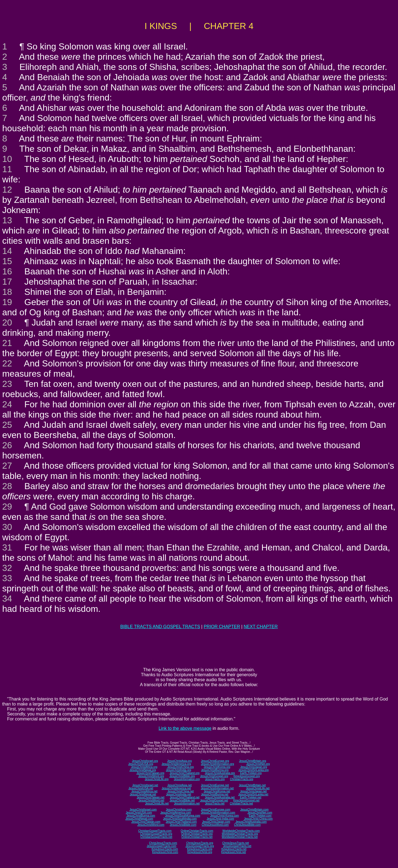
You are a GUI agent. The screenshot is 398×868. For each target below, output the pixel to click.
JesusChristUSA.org (141, 764)
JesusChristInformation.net (217, 788)
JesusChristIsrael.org (145, 761)
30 (7, 527)
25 (7, 425)
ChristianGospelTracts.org (156, 834)
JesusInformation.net (187, 803)
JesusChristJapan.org (254, 767)
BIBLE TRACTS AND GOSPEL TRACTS (160, 627)
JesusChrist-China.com (258, 819)
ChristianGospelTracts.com (155, 831)
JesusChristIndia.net (179, 794)
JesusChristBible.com (183, 825)
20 (7, 322)
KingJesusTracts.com (165, 849)
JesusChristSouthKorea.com (183, 816)
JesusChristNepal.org (143, 770)
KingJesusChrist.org (200, 852)
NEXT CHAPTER (261, 627)
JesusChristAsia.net (179, 785)
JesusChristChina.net (181, 791)
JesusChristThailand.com (181, 822)
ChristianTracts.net (241, 803)
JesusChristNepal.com (139, 819)
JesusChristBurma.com (141, 816)
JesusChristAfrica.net (144, 791)
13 (7, 220)
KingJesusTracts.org (200, 849)
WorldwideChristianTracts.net (240, 837)
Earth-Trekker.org (251, 773)
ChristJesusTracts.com (163, 843)
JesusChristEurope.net (215, 785)
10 (7, 159)
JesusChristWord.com (151, 825)
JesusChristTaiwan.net (151, 797)
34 (7, 599)
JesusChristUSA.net (141, 788)
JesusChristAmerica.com (176, 813)
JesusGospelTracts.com (162, 846)
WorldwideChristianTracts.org (240, 834)
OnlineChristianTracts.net (197, 837)
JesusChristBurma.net (215, 794)
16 (7, 271)
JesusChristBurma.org (215, 770)
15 (7, 261)
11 (7, 169)
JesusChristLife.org (157, 779)
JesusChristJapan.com (216, 822)
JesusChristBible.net (182, 800)
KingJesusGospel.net (246, 800)
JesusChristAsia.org (180, 761)
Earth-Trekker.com (260, 816)
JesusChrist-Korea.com (224, 816)
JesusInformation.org (187, 779)
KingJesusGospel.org (247, 776)
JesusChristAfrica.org (144, 767)
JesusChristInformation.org (218, 764)
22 (7, 363)
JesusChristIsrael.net (145, 785)
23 (7, 384)
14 (7, 251)
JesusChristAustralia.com (251, 822)
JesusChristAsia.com (179, 810)
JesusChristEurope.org (215, 761)
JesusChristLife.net (258, 788)
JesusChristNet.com (260, 813)
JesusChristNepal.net (143, 794)
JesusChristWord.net (151, 800)
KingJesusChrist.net (234, 852)
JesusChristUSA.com (139, 813)
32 (7, 568)
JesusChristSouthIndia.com (180, 819)
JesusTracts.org (215, 779)
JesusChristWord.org (151, 776)
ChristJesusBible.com (247, 825)
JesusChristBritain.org (253, 761)
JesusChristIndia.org (178, 770)
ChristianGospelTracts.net (156, 837)
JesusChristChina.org (180, 767)
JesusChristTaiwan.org (150, 773)
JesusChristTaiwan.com (146, 822)
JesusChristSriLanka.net (253, 794)
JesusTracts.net (215, 803)
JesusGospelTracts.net (237, 846)
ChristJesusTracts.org (200, 843)
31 (7, 547)
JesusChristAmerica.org (176, 764)
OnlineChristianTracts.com (197, 831)
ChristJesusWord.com (215, 825)
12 (7, 190)
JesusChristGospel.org (214, 776)
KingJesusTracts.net (234, 849)
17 (7, 282)
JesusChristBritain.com (254, 810)
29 (7, 507)
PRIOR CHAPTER (222, 627)
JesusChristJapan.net (253, 791)
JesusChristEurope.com (216, 810)
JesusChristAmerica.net (176, 788)
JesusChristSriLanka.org (254, 770)
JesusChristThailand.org (185, 773)
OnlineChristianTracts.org (197, 834)
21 (7, 343)
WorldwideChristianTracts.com (241, 831)
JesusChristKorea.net (217, 791)
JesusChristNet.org (258, 764)
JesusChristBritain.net (252, 785)
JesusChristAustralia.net (220, 797)
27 (7, 466)
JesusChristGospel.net (214, 800)
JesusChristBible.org (182, 776)
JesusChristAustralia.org (220, 773)
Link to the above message (185, 728)
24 (7, 404)
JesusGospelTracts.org (200, 846)
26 (7, 445)
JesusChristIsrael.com (143, 810)
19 (7, 302)
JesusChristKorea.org (217, 767)
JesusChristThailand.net (184, 797)
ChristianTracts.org (242, 779)
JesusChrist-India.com (220, 819)
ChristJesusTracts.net (235, 843)
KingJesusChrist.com (165, 852)
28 (7, 486)
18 (7, 292)
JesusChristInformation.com (218, 813)
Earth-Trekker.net (251, 797)
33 (7, 578)
